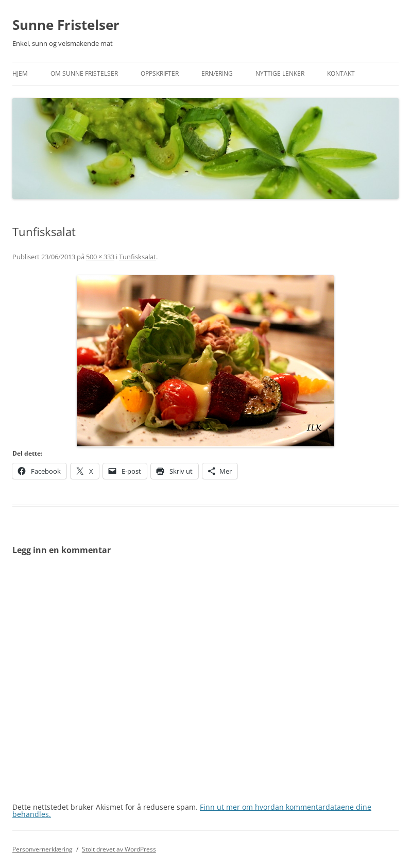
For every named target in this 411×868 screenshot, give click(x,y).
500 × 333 (100, 257)
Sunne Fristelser (66, 25)
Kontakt (341, 73)
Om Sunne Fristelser (84, 73)
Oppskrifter (160, 73)
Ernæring (217, 73)
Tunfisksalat (138, 257)
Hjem (20, 73)
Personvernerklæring (42, 849)
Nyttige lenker (280, 73)
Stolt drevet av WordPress (119, 849)
